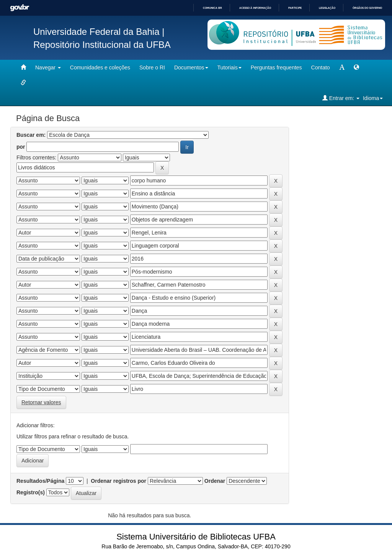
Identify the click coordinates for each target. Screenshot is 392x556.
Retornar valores (41, 402)
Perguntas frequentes (276, 67)
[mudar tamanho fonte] (342, 67)
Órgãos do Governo (367, 8)
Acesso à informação (255, 8)
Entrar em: (341, 98)
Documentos (191, 67)
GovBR (20, 8)
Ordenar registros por (118, 481)
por (21, 147)
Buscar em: (31, 135)
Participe (295, 8)
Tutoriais (229, 67)
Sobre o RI (152, 67)
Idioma (373, 98)
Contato (321, 67)
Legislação (327, 8)
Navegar (48, 67)
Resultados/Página (40, 481)
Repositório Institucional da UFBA (102, 45)
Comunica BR (212, 8)
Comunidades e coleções (100, 67)
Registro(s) (31, 492)
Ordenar (215, 481)
